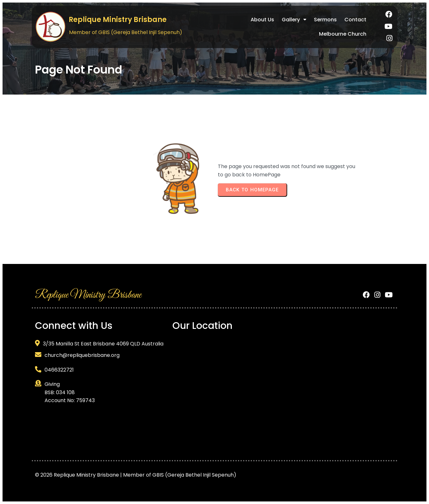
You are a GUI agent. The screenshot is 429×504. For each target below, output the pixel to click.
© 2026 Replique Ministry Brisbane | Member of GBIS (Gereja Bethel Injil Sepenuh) (136, 475)
